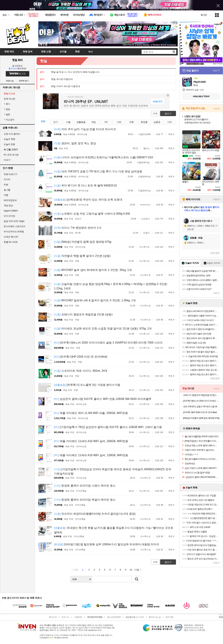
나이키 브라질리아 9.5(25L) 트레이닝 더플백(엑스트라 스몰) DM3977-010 (103, 157)
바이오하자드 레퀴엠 (14, 232)
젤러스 (147, 148)
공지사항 (169, 617)
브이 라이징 (9, 216)
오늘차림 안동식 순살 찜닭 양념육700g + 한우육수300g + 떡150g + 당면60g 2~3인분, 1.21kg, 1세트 (111, 286)
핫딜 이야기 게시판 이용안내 (66, 86)
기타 (170, 122)
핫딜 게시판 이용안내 (62, 79)
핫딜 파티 (17, 60)
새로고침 (214, 253)
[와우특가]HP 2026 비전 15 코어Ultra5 (81, 357)
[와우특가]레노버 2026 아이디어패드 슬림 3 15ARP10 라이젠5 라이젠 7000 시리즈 (108, 343)
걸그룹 (7, 190)
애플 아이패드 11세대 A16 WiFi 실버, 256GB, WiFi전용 (91, 441)
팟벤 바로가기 (10, 174)
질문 (7, 114)
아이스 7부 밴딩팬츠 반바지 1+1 (78, 228)
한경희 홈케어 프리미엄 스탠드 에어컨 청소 (85, 486)
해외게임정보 (10, 200)
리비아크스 (145, 205)
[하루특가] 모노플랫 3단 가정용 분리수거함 (87, 385)
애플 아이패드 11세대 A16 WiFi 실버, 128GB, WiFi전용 (91, 455)
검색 (137, 579)
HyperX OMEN (11, 211)
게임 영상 (8, 205)
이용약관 (78, 617)
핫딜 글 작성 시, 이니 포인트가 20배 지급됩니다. (76, 72)
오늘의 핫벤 (9, 139)
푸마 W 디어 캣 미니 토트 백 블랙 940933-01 (86, 186)
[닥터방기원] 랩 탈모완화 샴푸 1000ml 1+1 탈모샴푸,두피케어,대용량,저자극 (106, 544)
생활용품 (81, 122)
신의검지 (145, 219)
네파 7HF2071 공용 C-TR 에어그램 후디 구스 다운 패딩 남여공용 (98, 171)
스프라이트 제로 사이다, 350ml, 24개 (81, 371)
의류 (132, 122)
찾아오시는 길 (155, 617)
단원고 (147, 233)
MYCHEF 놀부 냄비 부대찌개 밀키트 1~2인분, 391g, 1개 (93, 270)
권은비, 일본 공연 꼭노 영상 (75, 143)
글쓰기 (168, 114)
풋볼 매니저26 (11, 242)
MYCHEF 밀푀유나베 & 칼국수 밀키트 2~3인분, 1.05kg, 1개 (95, 300)
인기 (56, 122)
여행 (6, 195)
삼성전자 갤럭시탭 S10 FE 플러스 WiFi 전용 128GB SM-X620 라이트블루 (103, 399)
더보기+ (216, 71)
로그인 (204, 15)
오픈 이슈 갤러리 (12, 134)
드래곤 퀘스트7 (11, 237)
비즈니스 (65, 617)
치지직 (7, 179)
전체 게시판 (9, 99)
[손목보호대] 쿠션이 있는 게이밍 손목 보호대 (88, 200)
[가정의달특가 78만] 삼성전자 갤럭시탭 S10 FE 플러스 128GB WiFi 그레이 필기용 (108, 427)
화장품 (144, 122)
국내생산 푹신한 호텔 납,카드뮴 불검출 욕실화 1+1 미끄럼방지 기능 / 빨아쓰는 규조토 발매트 (114, 530)
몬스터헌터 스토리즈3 (14, 226)
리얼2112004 (145, 134)
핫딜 (44, 61)
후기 (7, 104)
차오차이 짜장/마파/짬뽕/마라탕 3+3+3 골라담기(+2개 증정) (95, 514)
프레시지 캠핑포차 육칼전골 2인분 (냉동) (83, 314)
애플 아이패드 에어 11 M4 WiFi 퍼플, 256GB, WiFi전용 (91, 413)
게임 (94, 122)
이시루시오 (144, 247)
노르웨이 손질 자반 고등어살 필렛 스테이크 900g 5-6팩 (92, 214)
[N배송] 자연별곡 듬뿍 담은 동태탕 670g (83, 242)
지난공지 (9, 120)
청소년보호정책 (114, 617)
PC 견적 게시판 (11, 155)
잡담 (7, 109)
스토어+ (217, 109)
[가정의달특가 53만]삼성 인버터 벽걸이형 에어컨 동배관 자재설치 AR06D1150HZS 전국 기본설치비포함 (113, 472)
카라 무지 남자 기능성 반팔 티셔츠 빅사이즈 (85, 129)
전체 (43, 121)
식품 (68, 122)
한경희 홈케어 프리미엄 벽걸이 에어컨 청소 (85, 500)
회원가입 (10, 81)
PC (106, 122)
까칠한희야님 (143, 162)
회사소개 (53, 617)
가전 (119, 122)
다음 (137, 570)
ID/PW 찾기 (24, 81)
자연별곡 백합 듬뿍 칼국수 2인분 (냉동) (82, 256)
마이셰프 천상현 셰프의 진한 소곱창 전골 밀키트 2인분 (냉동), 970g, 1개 (103, 329)
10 (131, 570)
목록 (155, 114)
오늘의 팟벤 (9, 144)
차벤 (6, 185)
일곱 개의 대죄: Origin (14, 221)
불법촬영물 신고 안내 (135, 617)
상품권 (157, 122)
